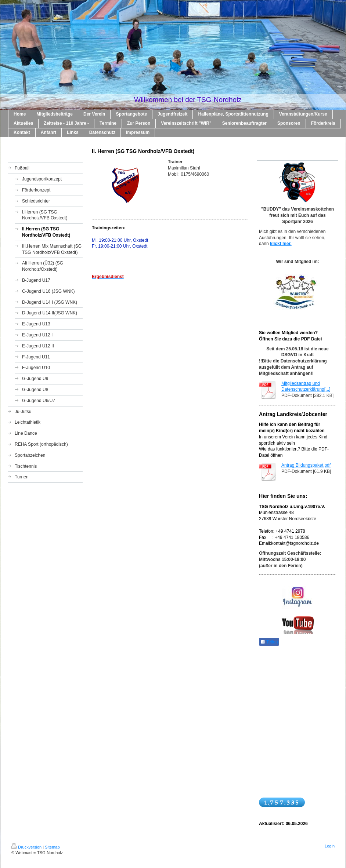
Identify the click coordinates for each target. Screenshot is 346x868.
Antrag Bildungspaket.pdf (306, 465)
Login (330, 846)
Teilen (269, 642)
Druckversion (26, 847)
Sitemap (52, 847)
